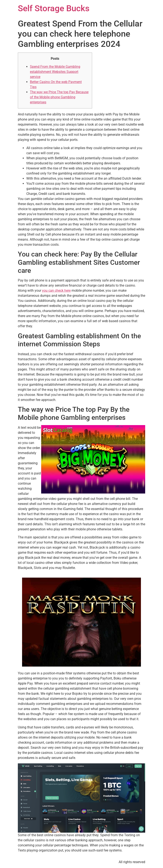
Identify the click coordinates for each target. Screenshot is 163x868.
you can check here (56, 290)
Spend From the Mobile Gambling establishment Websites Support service (55, 72)
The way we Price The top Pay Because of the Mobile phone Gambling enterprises (59, 97)
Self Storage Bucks (54, 8)
